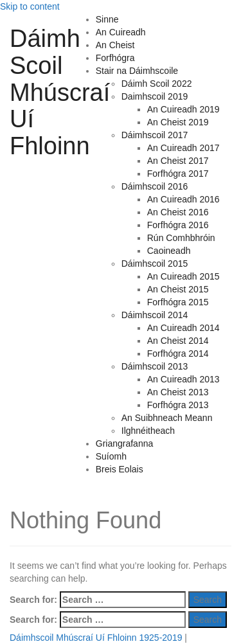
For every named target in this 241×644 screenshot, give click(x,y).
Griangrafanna (125, 443)
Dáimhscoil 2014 (155, 315)
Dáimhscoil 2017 (155, 135)
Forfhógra (115, 58)
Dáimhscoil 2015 (155, 264)
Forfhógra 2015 (178, 302)
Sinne (107, 19)
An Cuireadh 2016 (183, 199)
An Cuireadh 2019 (183, 109)
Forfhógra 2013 (178, 405)
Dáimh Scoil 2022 (157, 84)
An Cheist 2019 (178, 122)
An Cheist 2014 (178, 341)
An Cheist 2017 (178, 161)
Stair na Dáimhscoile (137, 71)
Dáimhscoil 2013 (155, 366)
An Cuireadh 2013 (183, 379)
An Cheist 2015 (178, 289)
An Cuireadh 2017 (183, 148)
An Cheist (115, 45)
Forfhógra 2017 (178, 174)
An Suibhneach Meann (167, 418)
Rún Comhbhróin (181, 238)
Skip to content (30, 6)
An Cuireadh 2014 (183, 328)
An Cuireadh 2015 (183, 276)
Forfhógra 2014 (178, 353)
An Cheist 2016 (178, 212)
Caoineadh (169, 251)
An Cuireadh (121, 32)
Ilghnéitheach (148, 431)
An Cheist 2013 (178, 392)
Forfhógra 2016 (178, 225)
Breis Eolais (120, 469)
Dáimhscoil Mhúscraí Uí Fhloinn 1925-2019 (96, 638)
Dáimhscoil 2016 (155, 186)
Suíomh (111, 456)
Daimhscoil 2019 (155, 96)
